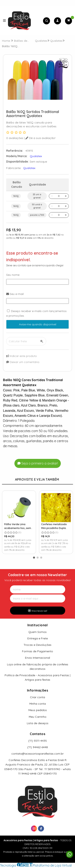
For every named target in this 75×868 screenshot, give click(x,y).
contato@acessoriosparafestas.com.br (37, 754)
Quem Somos (37, 632)
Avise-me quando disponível (38, 324)
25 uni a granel (37, 196)
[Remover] (52, 196)
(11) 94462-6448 (37, 747)
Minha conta (38, 704)
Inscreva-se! (38, 611)
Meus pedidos (38, 710)
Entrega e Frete (38, 638)
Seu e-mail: (15, 294)
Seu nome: (13, 275)
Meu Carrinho (38, 717)
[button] (34, 558)
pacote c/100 (37, 215)
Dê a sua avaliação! (40, 138)
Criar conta (37, 697)
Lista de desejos (38, 723)
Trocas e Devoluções (37, 645)
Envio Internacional (37, 658)
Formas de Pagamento (37, 651)
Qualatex (29, 168)
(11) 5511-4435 (37, 741)
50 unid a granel (37, 206)
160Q (16, 196)
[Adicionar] (66, 196)
